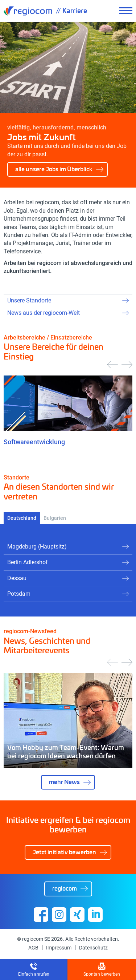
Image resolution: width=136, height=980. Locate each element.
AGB (33, 948)
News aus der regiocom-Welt (44, 313)
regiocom (28, 11)
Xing (77, 915)
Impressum (59, 948)
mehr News (64, 782)
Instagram (59, 915)
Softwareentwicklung (34, 442)
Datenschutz (93, 948)
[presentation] (112, 365)
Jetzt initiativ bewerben (64, 852)
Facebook (41, 915)
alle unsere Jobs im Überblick (54, 169)
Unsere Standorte (29, 300)
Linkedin (95, 915)
